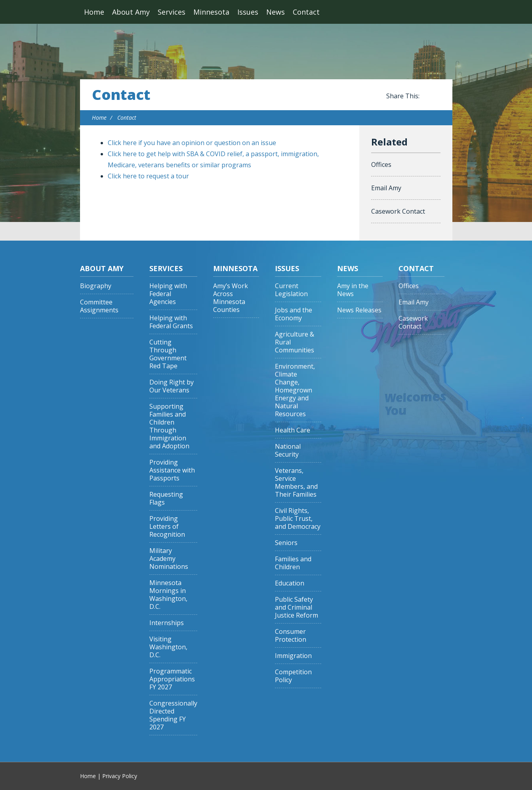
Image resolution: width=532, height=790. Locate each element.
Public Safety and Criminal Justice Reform (297, 607)
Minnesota (211, 12)
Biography (96, 286)
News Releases (359, 310)
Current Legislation (291, 290)
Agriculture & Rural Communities (295, 342)
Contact (306, 12)
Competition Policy (293, 676)
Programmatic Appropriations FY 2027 (172, 679)
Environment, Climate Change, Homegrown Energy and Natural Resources (295, 390)
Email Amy (386, 188)
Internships (167, 623)
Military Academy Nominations (169, 559)
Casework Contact (398, 211)
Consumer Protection (291, 636)
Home (94, 12)
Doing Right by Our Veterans (172, 386)
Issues (248, 12)
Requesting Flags (166, 498)
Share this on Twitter (437, 96)
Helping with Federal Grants (171, 322)
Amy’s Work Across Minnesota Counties (231, 298)
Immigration (293, 656)
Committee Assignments (99, 306)
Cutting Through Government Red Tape (168, 354)
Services (172, 12)
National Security (288, 450)
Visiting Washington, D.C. (168, 647)
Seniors (286, 543)
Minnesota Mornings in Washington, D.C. (168, 595)
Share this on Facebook (427, 96)
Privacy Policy (120, 776)
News (276, 12)
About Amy (131, 12)
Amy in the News (353, 290)
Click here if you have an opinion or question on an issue (192, 143)
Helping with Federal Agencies (168, 294)
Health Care (293, 430)
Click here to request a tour (148, 176)
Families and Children (293, 563)
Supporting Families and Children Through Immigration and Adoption (169, 426)
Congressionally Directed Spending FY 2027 (173, 715)
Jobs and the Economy (294, 314)
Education (290, 583)
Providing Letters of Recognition (167, 527)
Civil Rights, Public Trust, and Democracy (298, 519)
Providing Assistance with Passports (172, 470)
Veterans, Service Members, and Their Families (296, 483)
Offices (381, 165)
